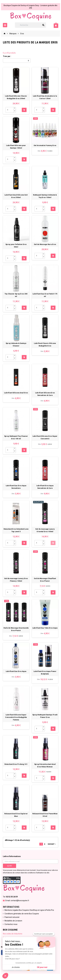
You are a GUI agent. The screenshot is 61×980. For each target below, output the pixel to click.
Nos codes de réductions (13, 934)
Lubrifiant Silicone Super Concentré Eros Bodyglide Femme (16, 717)
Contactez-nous (11, 924)
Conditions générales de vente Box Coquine (22, 914)
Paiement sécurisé (12, 917)
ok (9, 866)
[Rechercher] (30, 25)
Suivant (52, 844)
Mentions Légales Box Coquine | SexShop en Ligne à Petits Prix (29, 910)
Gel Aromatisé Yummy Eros (45, 145)
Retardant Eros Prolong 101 (16, 764)
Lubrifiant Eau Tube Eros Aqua (45, 628)
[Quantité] (9, 110)
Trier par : (7, 56)
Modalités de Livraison (13, 921)
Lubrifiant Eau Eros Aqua (16, 671)
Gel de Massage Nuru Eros (45, 244)
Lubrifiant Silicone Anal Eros (16, 393)
